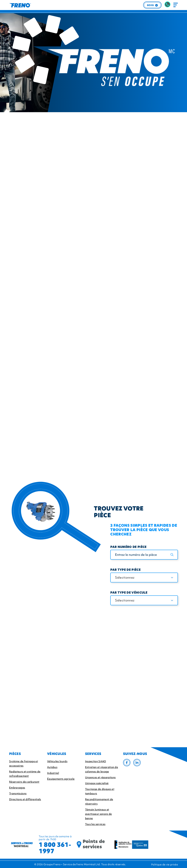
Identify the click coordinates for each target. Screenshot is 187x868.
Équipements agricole (61, 779)
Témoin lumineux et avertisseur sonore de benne (99, 814)
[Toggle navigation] (176, 5)
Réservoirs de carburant (24, 782)
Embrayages (17, 788)
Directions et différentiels (25, 799)
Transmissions (18, 793)
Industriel (53, 773)
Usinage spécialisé (97, 783)
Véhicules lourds (57, 761)
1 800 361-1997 (55, 848)
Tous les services (95, 824)
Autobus (52, 767)
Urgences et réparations (100, 777)
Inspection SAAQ (96, 761)
